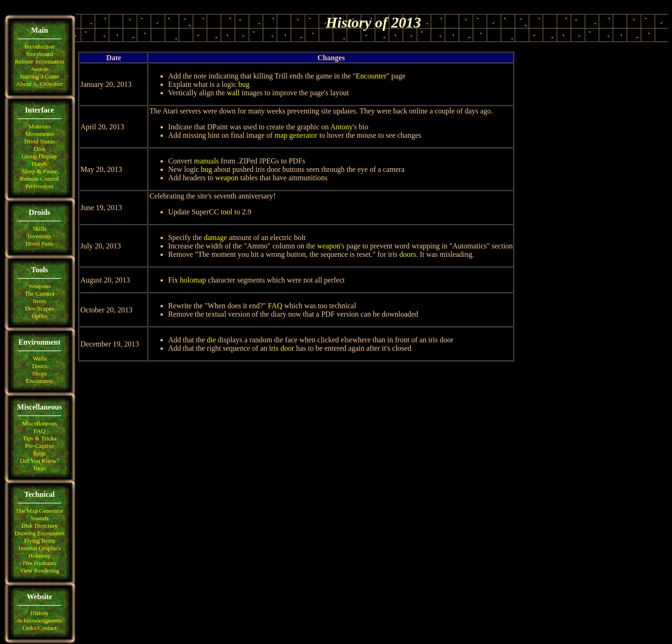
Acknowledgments (39, 620)
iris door (282, 348)
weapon (227, 178)
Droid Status (39, 141)
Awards (39, 69)
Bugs (39, 453)
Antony (342, 127)
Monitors (40, 126)
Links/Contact (40, 628)
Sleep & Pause (40, 171)
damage (216, 237)
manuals (206, 161)
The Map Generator (39, 511)
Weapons (39, 286)
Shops (40, 373)
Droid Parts (40, 244)
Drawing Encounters (39, 533)
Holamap (40, 556)
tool (227, 212)
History (39, 613)
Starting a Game (39, 76)
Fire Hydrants (40, 563)
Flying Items (40, 541)
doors (408, 254)
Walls (39, 358)
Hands (39, 164)
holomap (193, 280)
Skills (40, 229)
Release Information (40, 61)
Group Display (39, 156)
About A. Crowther (40, 84)
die (211, 340)
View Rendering (39, 570)
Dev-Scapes (40, 308)
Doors (40, 366)
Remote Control (39, 179)
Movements (39, 134)
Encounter (371, 76)
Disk (39, 149)
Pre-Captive (40, 446)
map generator (296, 135)
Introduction (39, 46)
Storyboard (40, 54)
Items (39, 301)
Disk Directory (40, 526)
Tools (39, 468)
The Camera (40, 294)
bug (244, 84)
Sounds (39, 518)
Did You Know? (40, 461)
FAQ (39, 431)
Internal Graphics (39, 548)
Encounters (39, 381)
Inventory (39, 236)
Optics (40, 316)
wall (233, 93)
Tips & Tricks (40, 438)
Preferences (39, 186)
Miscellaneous (39, 423)
